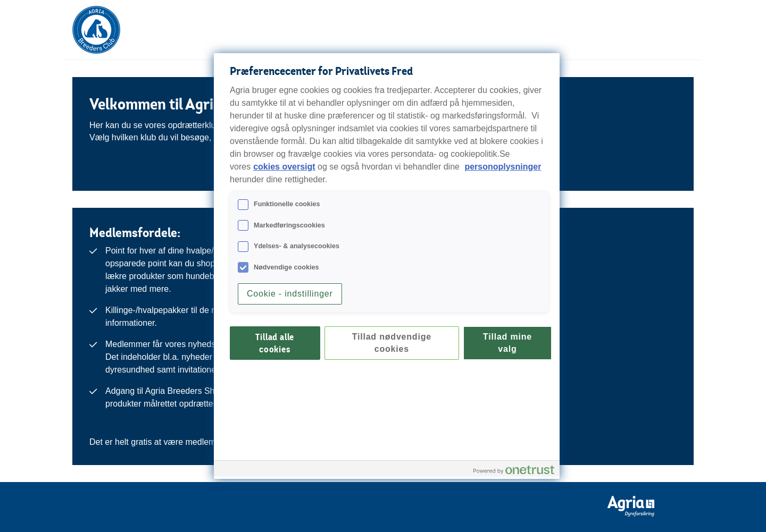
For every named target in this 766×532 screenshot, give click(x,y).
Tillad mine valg (507, 343)
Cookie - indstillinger (290, 294)
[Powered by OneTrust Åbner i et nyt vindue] (514, 470)
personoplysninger (503, 167)
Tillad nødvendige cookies (392, 343)
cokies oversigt (284, 167)
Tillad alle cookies (275, 343)
